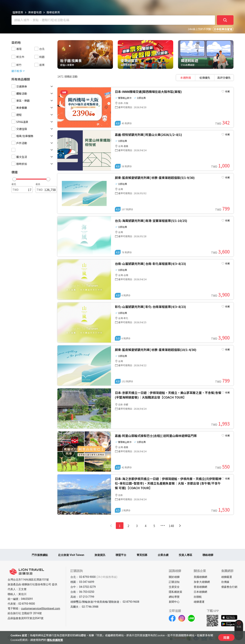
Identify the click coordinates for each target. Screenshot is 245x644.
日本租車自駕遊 (223, 29)
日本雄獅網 (200, 592)
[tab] (186, 78)
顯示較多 (18, 71)
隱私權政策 (176, 592)
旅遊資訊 (100, 555)
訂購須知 (174, 582)
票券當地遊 (35, 12)
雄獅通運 (199, 602)
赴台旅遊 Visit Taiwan (71, 555)
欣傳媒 (225, 582)
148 (171, 526)
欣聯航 (198, 597)
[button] (31, 178)
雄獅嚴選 (227, 577)
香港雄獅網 (200, 587)
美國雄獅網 (200, 577)
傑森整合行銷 (229, 587)
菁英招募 (142, 555)
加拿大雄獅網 (202, 582)
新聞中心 (174, 602)
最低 (14, 184)
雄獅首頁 (18, 12)
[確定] (225, 20)
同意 (226, 638)
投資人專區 (185, 555)
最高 (38, 184)
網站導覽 (174, 597)
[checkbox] (13, 49)
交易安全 (174, 587)
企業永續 (163, 555)
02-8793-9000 (27, 604)
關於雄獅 (174, 577)
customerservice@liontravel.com (41, 608)
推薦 (64, 92)
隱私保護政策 (55, 640)
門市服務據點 (40, 555)
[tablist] (205, 78)
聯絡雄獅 (208, 555)
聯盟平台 (121, 555)
